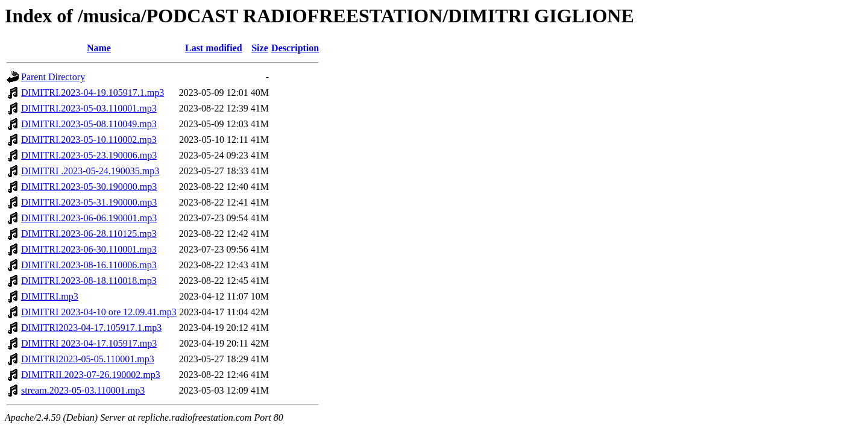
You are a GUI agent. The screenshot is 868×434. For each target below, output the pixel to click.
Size (260, 48)
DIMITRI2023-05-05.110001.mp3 (88, 359)
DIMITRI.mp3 (50, 296)
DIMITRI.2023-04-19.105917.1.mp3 (93, 93)
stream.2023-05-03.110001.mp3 (83, 390)
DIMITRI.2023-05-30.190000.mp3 (89, 187)
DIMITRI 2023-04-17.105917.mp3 (89, 343)
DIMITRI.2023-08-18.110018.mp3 (89, 281)
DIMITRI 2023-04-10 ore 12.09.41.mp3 (99, 312)
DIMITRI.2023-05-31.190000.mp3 (89, 202)
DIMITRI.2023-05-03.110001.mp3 (89, 108)
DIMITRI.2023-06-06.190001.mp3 (89, 218)
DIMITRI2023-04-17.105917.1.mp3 (91, 328)
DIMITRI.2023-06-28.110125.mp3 (89, 234)
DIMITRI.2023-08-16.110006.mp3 (89, 265)
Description (295, 48)
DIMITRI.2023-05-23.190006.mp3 (89, 155)
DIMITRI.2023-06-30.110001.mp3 (89, 249)
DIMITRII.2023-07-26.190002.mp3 (91, 375)
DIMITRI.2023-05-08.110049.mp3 (89, 124)
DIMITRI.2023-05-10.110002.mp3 (89, 140)
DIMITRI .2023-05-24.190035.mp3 (90, 171)
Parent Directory (53, 77)
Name (99, 48)
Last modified (214, 48)
